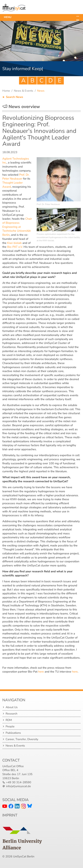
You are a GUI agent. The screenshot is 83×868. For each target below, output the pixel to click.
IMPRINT (10, 815)
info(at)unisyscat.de (18, 786)
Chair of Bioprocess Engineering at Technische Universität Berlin (17, 227)
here (41, 672)
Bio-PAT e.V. (15, 247)
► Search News (13, 97)
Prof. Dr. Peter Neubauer (16, 177)
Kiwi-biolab (14, 243)
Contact (11, 760)
